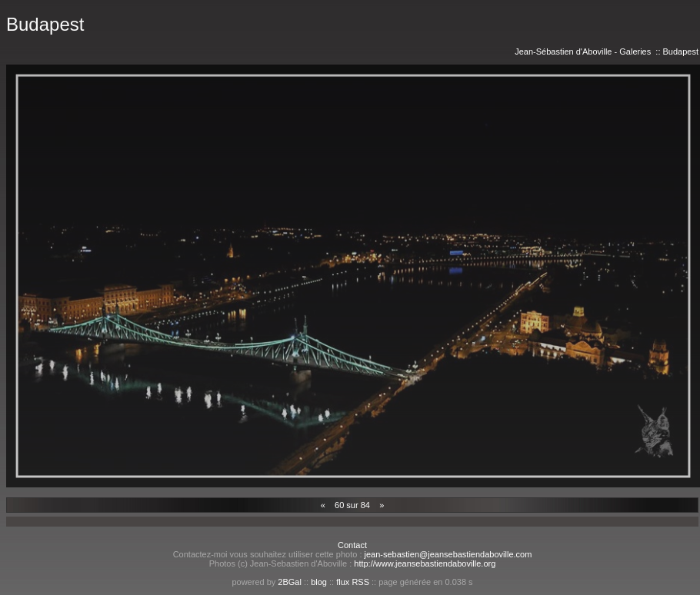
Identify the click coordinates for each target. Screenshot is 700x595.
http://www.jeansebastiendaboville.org (425, 563)
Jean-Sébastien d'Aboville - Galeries (583, 52)
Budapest (681, 52)
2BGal (290, 582)
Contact (352, 545)
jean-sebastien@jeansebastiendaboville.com (448, 554)
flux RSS (353, 582)
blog (319, 582)
